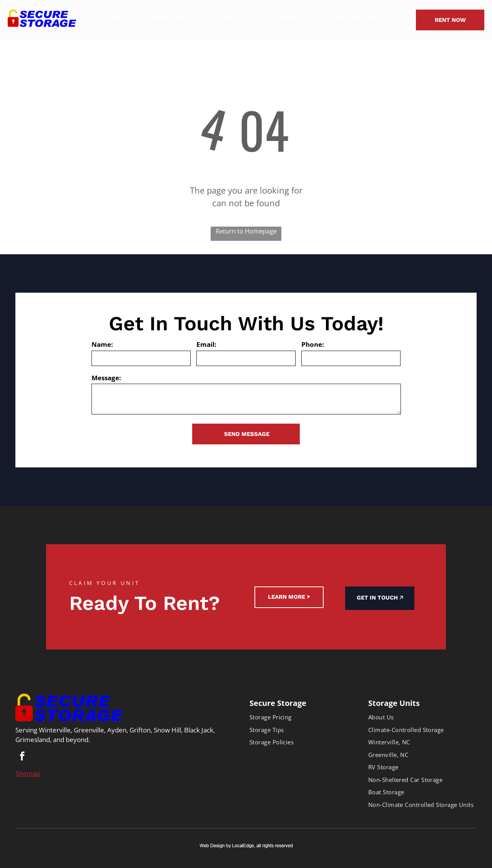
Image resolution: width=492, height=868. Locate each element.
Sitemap (28, 773)
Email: (206, 344)
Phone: (313, 344)
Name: (102, 344)
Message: (106, 378)
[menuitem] (116, 17)
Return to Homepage (246, 231)
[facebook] (22, 757)
